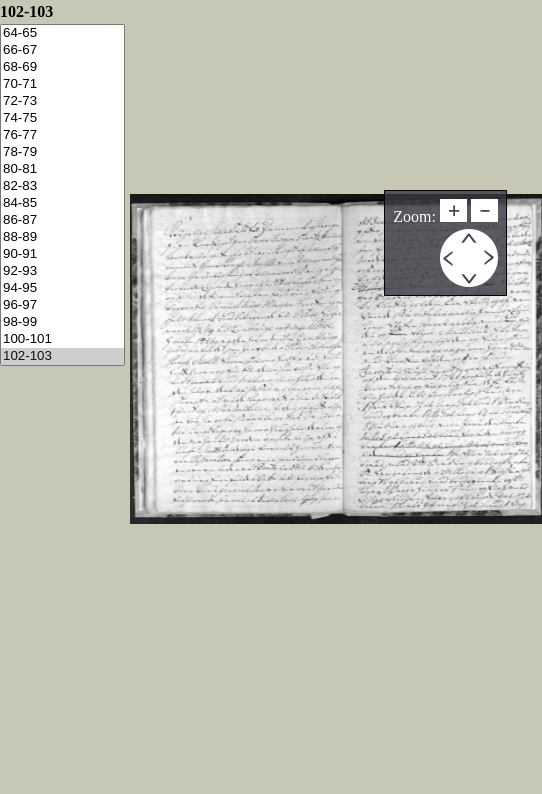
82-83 (62, 186)
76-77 (62, 135)
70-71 (62, 84)
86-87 (62, 220)
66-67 (62, 50)
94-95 (62, 288)
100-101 (62, 339)
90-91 (62, 254)
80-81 (62, 169)
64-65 (62, 33)
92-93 (62, 271)
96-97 (62, 305)
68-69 (62, 67)
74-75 (62, 118)
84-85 (62, 203)
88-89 (62, 237)
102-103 (62, 356)
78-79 (62, 152)
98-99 (62, 322)
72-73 (62, 101)
